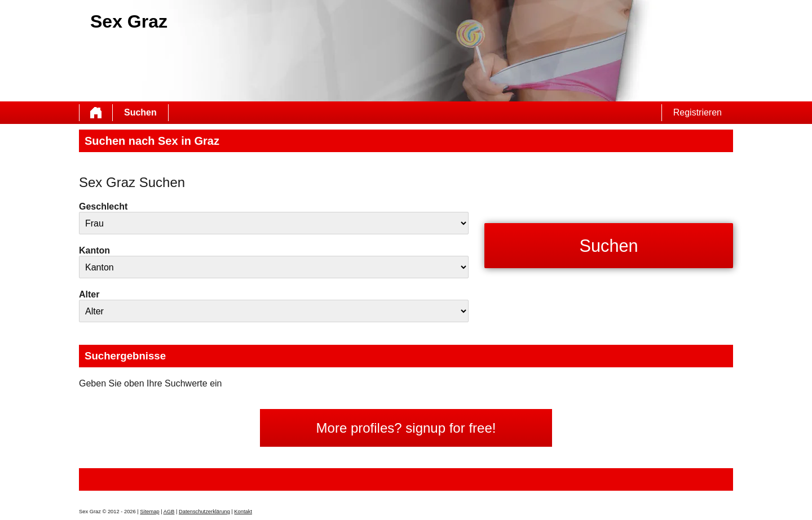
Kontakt (243, 512)
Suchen (140, 112)
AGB (169, 512)
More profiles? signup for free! (406, 428)
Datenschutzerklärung (204, 512)
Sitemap (149, 512)
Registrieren (698, 112)
